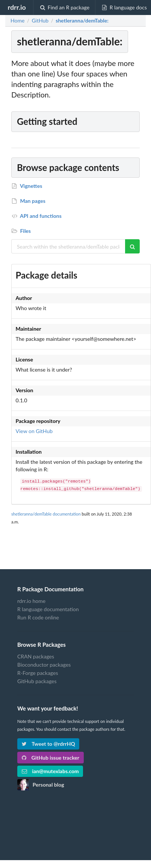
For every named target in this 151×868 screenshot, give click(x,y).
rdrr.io (17, 7)
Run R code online (38, 617)
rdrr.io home (31, 601)
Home (17, 21)
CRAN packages (36, 657)
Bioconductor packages (44, 665)
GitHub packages (37, 681)
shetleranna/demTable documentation (46, 514)
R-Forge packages (38, 673)
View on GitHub (34, 431)
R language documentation (48, 609)
